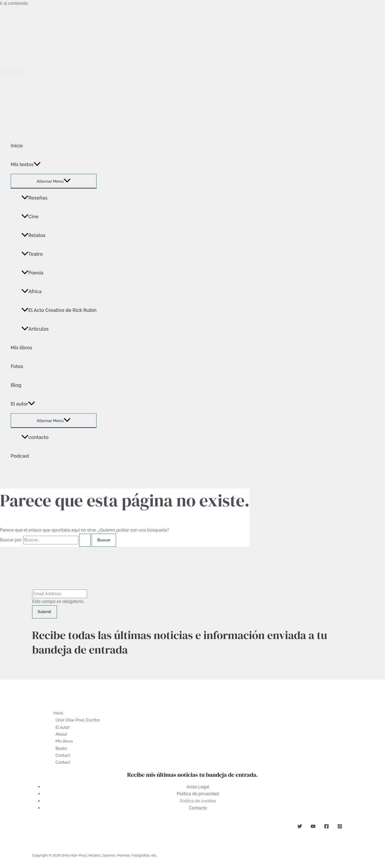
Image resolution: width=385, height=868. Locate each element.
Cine (30, 217)
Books (61, 748)
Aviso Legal (198, 787)
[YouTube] (313, 827)
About (61, 734)
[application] (37, 165)
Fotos (17, 366)
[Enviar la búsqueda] (85, 540)
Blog (16, 385)
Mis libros (22, 348)
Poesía (32, 273)
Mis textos (26, 165)
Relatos (33, 235)
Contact (63, 755)
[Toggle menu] (54, 181)
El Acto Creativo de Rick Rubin (59, 310)
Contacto (198, 808)
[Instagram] (340, 827)
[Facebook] (326, 827)
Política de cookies (198, 801)
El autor (23, 404)
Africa (32, 291)
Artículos (35, 329)
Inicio (17, 146)
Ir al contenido (14, 3)
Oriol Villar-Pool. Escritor (78, 720)
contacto (35, 437)
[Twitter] (300, 827)
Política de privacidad (198, 794)
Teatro (32, 254)
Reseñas (34, 198)
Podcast (20, 456)
